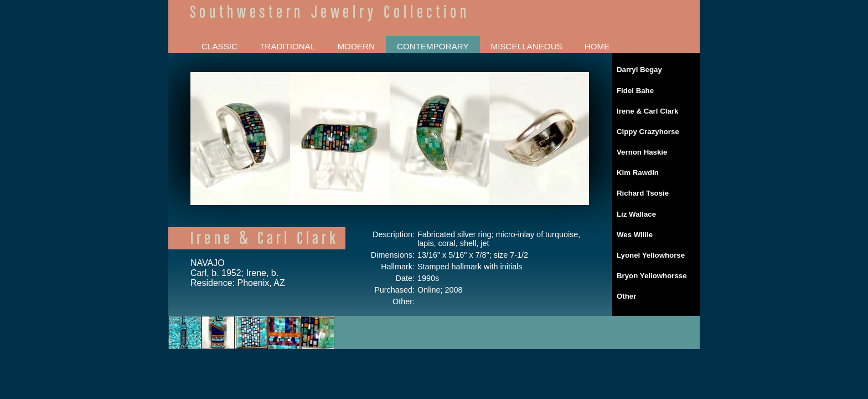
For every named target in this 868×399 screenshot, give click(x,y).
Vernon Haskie (642, 152)
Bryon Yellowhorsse (652, 276)
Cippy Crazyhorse (648, 132)
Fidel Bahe (635, 91)
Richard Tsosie (643, 193)
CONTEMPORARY (433, 46)
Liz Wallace (636, 214)
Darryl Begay (639, 70)
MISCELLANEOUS (527, 46)
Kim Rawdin (638, 173)
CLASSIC (219, 46)
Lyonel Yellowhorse (651, 255)
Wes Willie (635, 235)
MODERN (356, 46)
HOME (597, 46)
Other (626, 296)
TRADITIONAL (287, 46)
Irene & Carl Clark (647, 111)
